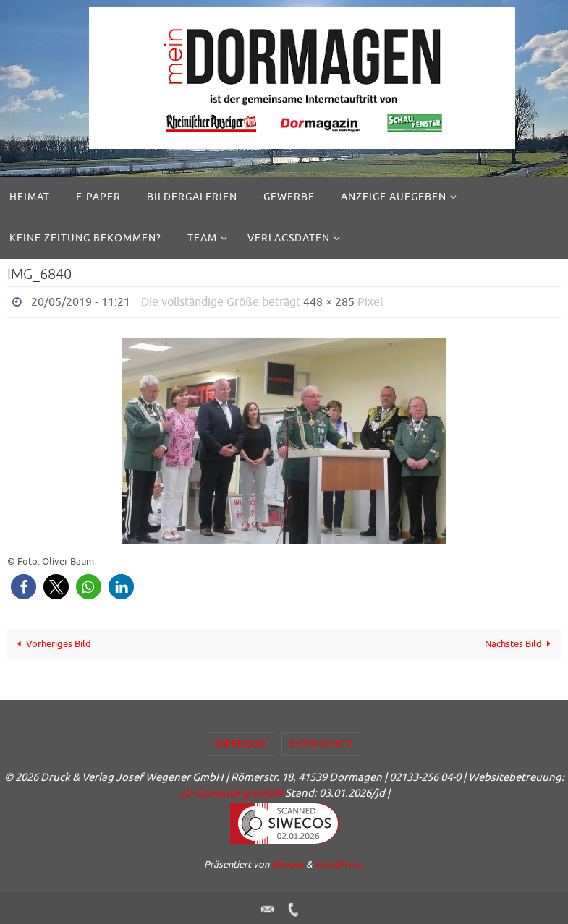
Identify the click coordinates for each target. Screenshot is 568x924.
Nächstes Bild (520, 644)
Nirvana (288, 864)
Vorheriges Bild (52, 644)
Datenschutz (321, 744)
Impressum (241, 744)
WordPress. (339, 864)
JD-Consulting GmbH (231, 793)
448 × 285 (329, 302)
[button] (24, 587)
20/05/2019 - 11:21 (81, 302)
